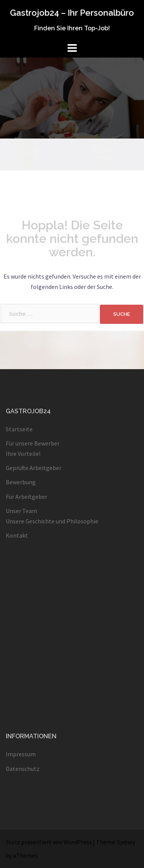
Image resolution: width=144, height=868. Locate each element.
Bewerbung (21, 482)
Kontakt (17, 535)
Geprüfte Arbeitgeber (34, 468)
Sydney (126, 842)
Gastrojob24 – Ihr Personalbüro (72, 13)
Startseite (19, 429)
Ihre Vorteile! (23, 454)
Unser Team (22, 511)
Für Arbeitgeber (26, 497)
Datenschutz (23, 769)
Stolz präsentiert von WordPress (49, 842)
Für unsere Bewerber (33, 443)
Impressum (21, 754)
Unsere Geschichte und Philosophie (52, 521)
